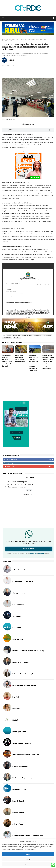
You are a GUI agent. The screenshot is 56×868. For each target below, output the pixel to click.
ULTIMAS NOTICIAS (7, 338)
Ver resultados (29, 494)
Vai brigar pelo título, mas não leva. (20, 484)
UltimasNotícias (17, 338)
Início (3, 39)
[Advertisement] (28, 387)
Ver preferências (28, 864)
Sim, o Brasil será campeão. (17, 482)
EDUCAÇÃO (8, 39)
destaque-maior (16, 335)
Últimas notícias (48, 335)
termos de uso (34, 553)
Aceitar (28, 854)
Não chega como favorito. (16, 487)
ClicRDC (13, 60)
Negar (28, 859)
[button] (53, 841)
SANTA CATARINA (38, 335)
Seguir (51, 463)
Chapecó (9, 335)
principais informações (27, 335)
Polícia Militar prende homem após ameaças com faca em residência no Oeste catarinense (48, 362)
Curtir (51, 459)
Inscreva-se (50, 467)
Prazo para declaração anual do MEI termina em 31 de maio (20, 360)
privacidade (41, 553)
